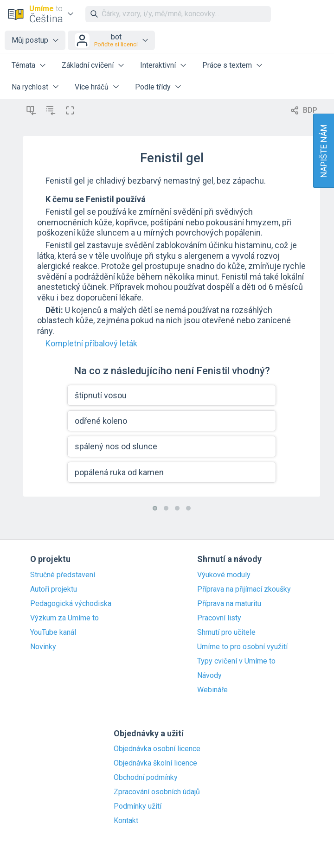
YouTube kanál (53, 632)
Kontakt (126, 821)
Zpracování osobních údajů (157, 792)
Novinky (43, 647)
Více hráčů (92, 87)
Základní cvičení (88, 65)
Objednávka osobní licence (157, 749)
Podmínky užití (138, 806)
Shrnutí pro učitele (226, 632)
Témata (23, 65)
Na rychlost (30, 87)
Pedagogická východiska (71, 604)
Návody (209, 676)
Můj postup (30, 40)
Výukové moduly (224, 575)
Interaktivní (158, 65)
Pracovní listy (219, 618)
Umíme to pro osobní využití (242, 647)
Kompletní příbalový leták (91, 343)
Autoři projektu (54, 589)
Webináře (212, 690)
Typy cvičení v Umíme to (236, 661)
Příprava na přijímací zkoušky (244, 589)
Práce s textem (227, 65)
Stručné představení (63, 575)
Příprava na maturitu (229, 604)
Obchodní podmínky (146, 778)
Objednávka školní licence (155, 763)
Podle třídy (153, 87)
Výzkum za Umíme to (64, 618)
